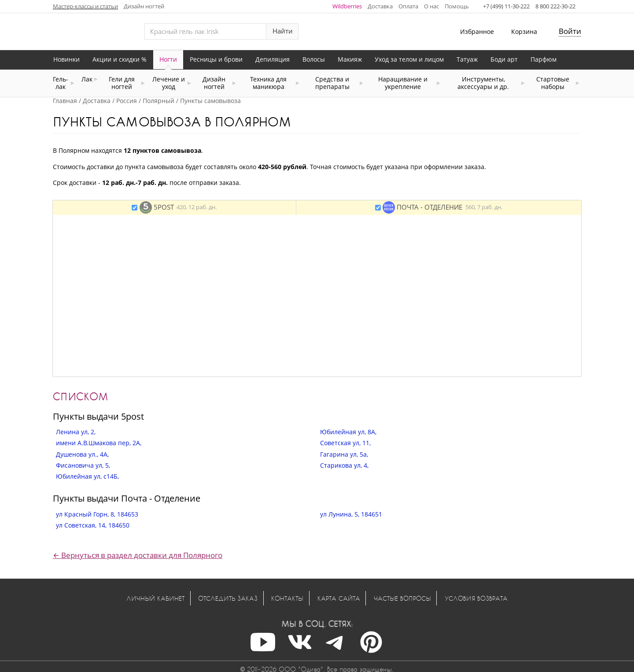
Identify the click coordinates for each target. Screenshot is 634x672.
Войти (570, 31)
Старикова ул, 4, (344, 465)
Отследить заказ (228, 598)
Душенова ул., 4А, (82, 454)
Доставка (380, 6)
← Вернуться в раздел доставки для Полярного (138, 555)
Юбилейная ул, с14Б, (87, 476)
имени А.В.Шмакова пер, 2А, (99, 443)
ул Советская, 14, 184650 (93, 525)
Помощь (457, 6)
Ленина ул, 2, (76, 432)
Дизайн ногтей (144, 6)
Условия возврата (476, 598)
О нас (431, 6)
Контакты (287, 598)
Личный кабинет (155, 598)
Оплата (408, 6)
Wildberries (347, 6)
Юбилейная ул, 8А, (348, 432)
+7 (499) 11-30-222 (506, 6)
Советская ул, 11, (345, 443)
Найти (283, 31)
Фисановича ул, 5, (83, 465)
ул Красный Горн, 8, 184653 (97, 514)
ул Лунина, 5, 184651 (351, 514)
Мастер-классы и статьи (85, 6)
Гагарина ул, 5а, (344, 454)
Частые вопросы (402, 598)
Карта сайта (339, 598)
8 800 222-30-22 (555, 6)
